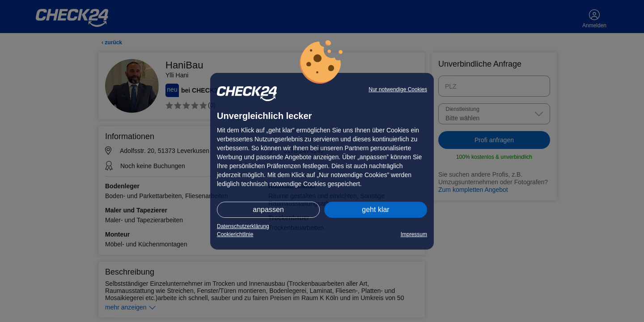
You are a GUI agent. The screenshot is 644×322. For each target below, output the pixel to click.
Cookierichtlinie (235, 234)
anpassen (268, 210)
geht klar (375, 210)
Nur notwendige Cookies (398, 89)
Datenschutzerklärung (243, 226)
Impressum (414, 234)
